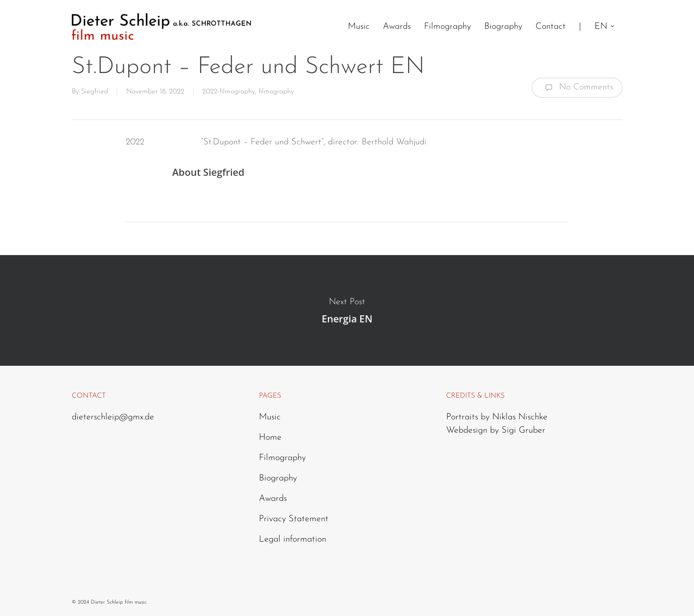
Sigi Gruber (523, 430)
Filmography (282, 458)
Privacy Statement (294, 519)
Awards (273, 499)
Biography (278, 478)
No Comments (577, 88)
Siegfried (94, 92)
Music (270, 417)
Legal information (293, 539)
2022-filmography (229, 92)
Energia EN (347, 310)
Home (270, 438)
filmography (276, 92)
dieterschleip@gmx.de (113, 417)
